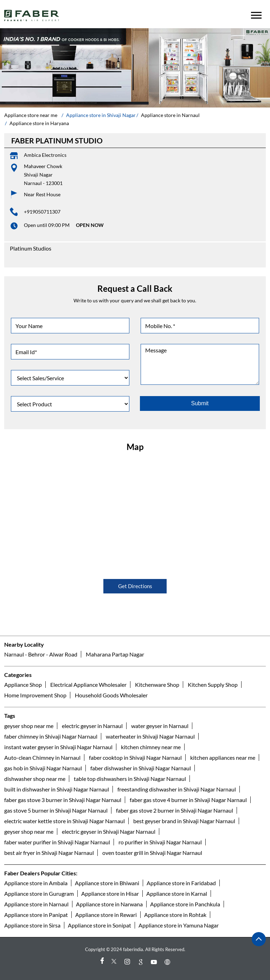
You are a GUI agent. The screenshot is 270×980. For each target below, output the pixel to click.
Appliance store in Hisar (110, 893)
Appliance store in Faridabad (181, 883)
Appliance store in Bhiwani (107, 883)
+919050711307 (42, 212)
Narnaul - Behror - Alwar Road (41, 655)
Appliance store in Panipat (36, 915)
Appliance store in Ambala (36, 883)
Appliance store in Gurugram (39, 893)
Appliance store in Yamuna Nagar (179, 925)
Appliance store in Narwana (109, 904)
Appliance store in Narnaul (36, 904)
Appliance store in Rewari (106, 915)
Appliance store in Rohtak (175, 915)
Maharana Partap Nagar (115, 655)
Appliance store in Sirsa (32, 925)
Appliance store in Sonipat (99, 925)
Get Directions (135, 586)
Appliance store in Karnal (177, 893)
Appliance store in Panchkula (185, 904)
